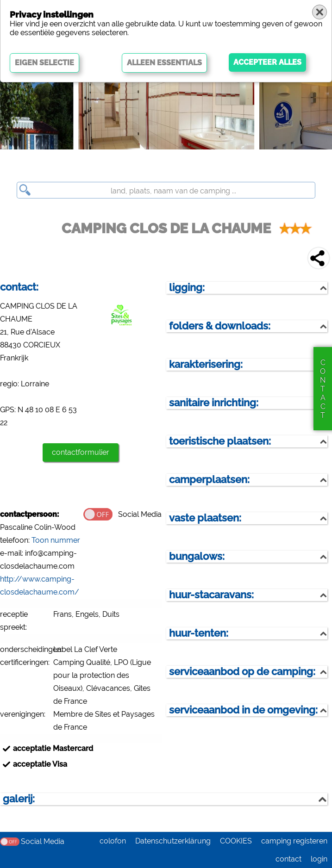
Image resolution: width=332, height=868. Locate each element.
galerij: (19, 799)
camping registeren (294, 841)
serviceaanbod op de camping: (242, 672)
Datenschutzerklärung (173, 841)
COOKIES (236, 841)
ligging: (187, 288)
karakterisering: (206, 364)
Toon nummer (56, 540)
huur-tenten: (199, 633)
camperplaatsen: (209, 480)
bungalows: (197, 556)
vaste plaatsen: (205, 518)
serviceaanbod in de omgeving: (243, 710)
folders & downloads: (220, 326)
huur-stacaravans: (211, 595)
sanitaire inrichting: (214, 403)
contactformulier (81, 452)
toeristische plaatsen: (220, 441)
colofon (113, 841)
